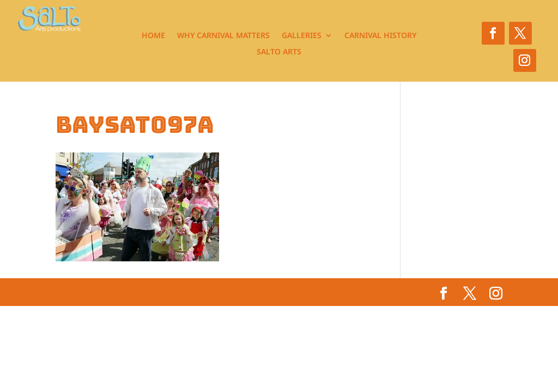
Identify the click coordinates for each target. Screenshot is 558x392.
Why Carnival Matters (223, 36)
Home (153, 36)
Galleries (302, 36)
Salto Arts (279, 52)
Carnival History (380, 36)
